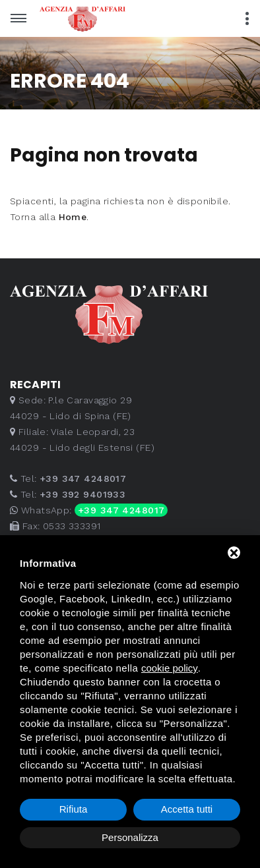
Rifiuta (74, 809)
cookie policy (170, 668)
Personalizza (130, 837)
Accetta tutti (187, 809)
